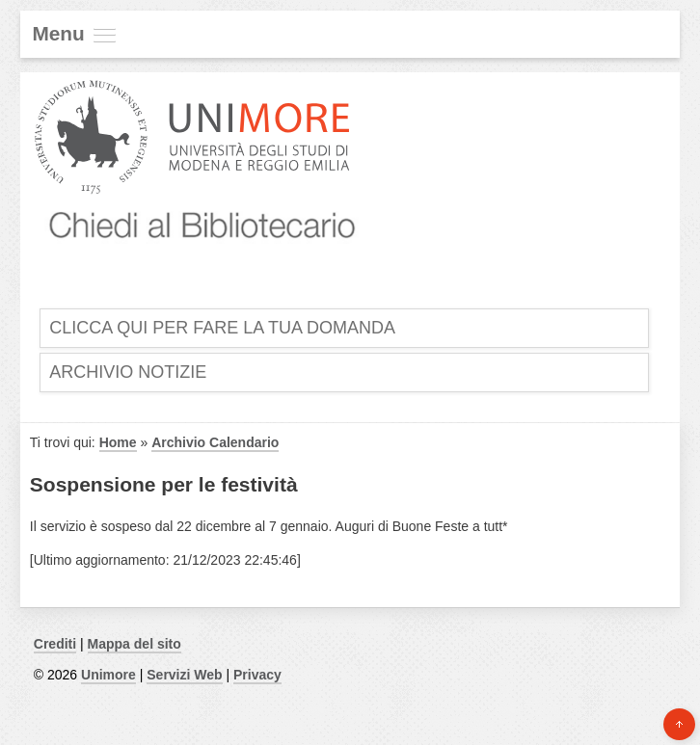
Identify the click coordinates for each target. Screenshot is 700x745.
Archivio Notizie (128, 372)
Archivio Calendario (215, 442)
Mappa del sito (135, 644)
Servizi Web (184, 675)
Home (118, 442)
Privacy (257, 675)
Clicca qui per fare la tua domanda (222, 328)
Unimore (108, 675)
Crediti (55, 644)
